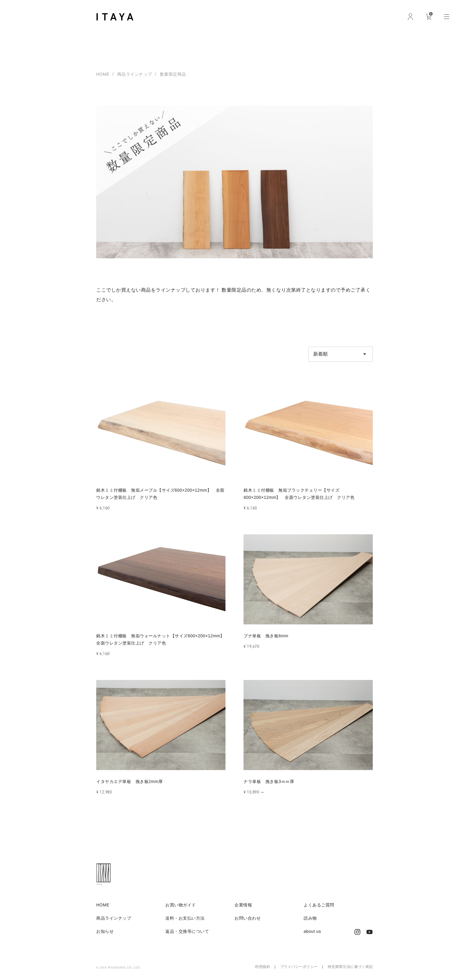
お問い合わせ (248, 918)
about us (312, 931)
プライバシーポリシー (299, 967)
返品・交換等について (187, 931)
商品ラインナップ (135, 74)
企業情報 (243, 905)
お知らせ (105, 931)
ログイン (410, 17)
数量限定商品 (173, 74)
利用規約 (262, 967)
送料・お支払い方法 (185, 918)
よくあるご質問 (319, 905)
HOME (103, 74)
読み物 (310, 918)
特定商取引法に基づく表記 (350, 967)
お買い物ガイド (181, 905)
